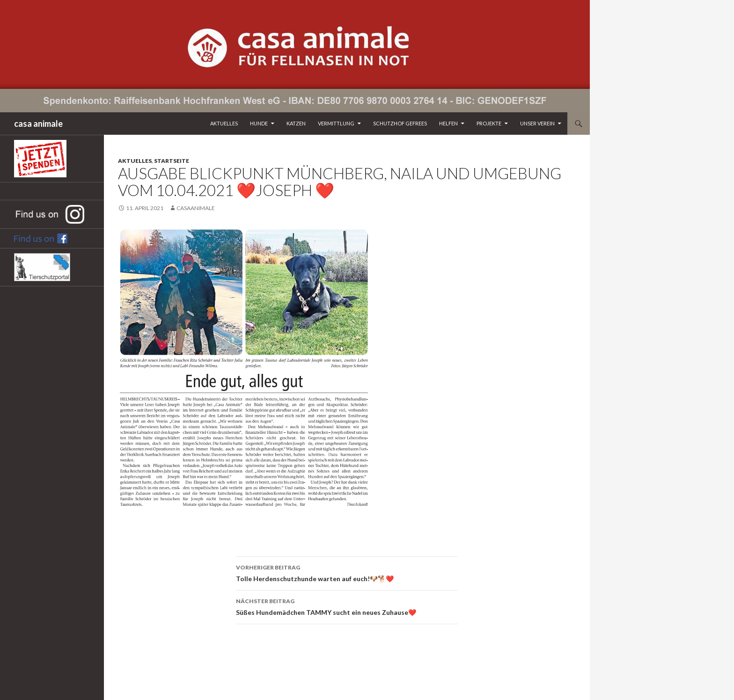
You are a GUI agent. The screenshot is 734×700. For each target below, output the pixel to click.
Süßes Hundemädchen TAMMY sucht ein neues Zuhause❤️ (347, 606)
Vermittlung (336, 123)
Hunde (259, 123)
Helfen (448, 123)
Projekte (489, 123)
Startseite (172, 161)
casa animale (38, 124)
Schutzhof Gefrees (400, 123)
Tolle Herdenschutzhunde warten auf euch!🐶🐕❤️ (347, 572)
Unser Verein (537, 123)
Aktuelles (224, 123)
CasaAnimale (196, 208)
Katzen (296, 123)
